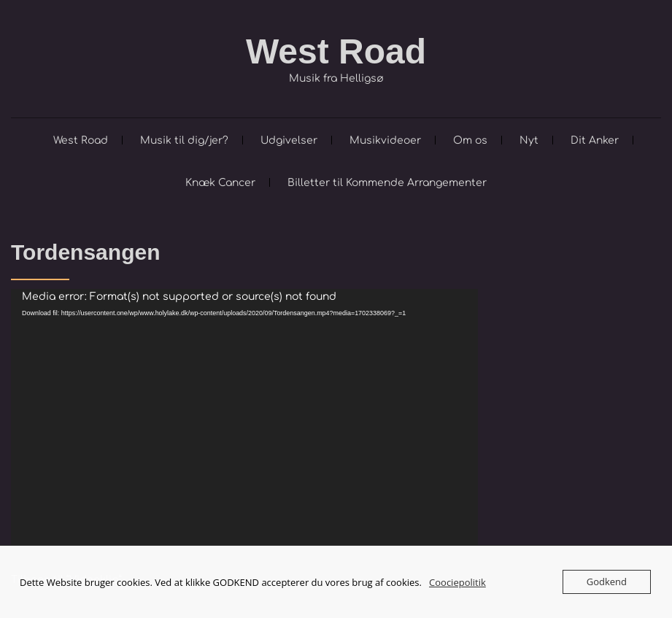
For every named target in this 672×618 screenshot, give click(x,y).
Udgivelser (289, 140)
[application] (244, 420)
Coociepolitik (457, 582)
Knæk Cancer (220, 183)
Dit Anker (595, 140)
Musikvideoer (385, 140)
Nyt (529, 140)
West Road (336, 51)
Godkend (607, 582)
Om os (470, 140)
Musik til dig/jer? (184, 140)
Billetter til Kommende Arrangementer (387, 183)
